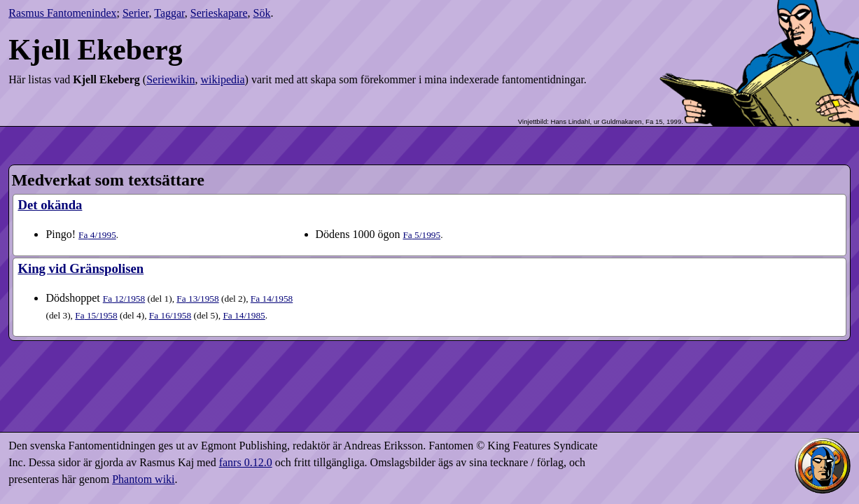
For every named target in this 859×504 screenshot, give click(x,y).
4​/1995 (97, 235)
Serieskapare (219, 13)
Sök (262, 13)
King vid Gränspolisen (81, 268)
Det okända (50, 205)
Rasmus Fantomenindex (62, 13)
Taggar (169, 13)
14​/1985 (244, 315)
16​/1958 (170, 315)
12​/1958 (124, 299)
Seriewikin (170, 79)
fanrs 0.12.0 (246, 462)
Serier (136, 13)
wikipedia (222, 79)
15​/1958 (96, 315)
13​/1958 (197, 299)
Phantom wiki (143, 479)
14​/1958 (272, 299)
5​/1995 (421, 235)
